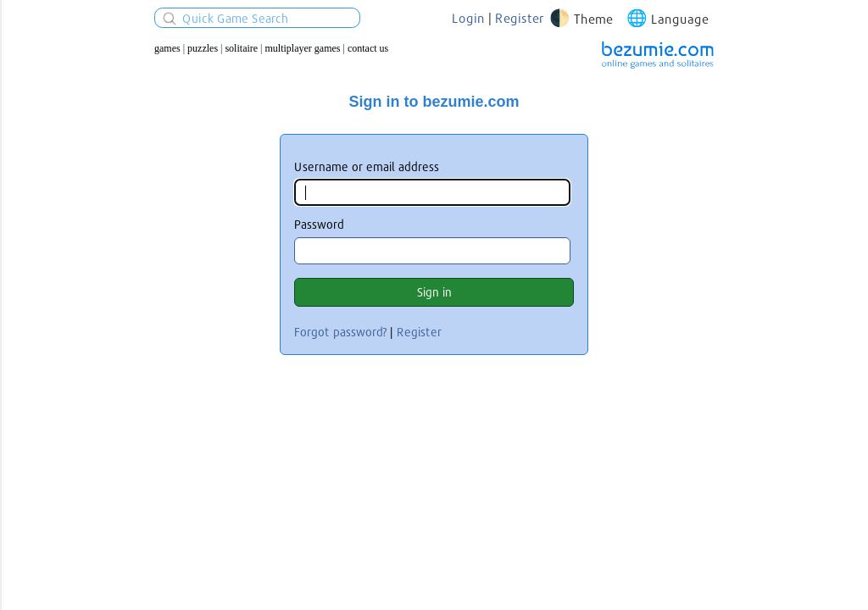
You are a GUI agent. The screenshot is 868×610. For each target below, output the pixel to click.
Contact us (368, 48)
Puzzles (203, 48)
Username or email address (367, 166)
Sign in (434, 292)
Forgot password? (340, 332)
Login (468, 18)
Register (520, 18)
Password (319, 224)
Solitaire (241, 48)
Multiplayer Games (303, 48)
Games (167, 48)
